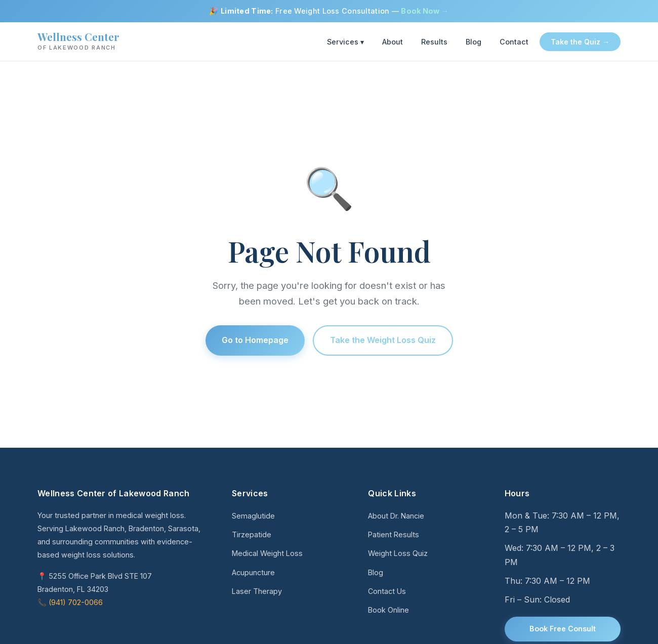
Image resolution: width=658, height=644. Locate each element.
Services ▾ (345, 42)
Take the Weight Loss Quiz (383, 340)
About (393, 42)
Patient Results (394, 534)
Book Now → (425, 11)
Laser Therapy (257, 591)
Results (434, 42)
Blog (474, 42)
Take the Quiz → (580, 42)
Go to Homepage (255, 340)
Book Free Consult (563, 629)
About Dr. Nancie (396, 516)
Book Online (388, 610)
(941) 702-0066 (76, 602)
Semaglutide (253, 516)
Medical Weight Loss (267, 553)
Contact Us (387, 591)
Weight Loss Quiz (398, 553)
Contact (514, 42)
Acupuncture (253, 572)
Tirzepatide (252, 534)
